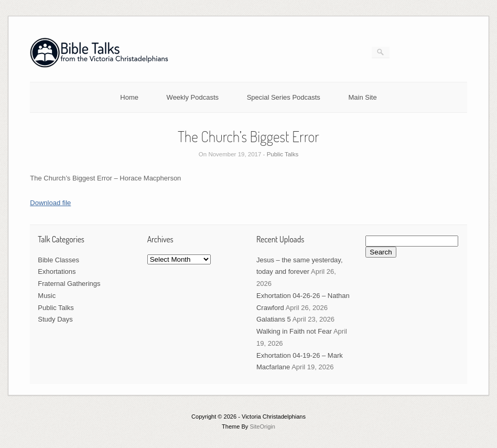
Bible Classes (58, 260)
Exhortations (57, 271)
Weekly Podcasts (193, 97)
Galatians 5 (274, 319)
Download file (50, 203)
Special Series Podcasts (284, 97)
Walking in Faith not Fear (294, 331)
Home (129, 97)
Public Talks (283, 154)
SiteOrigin (262, 426)
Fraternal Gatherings (69, 284)
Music (47, 296)
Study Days (55, 319)
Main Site (363, 97)
